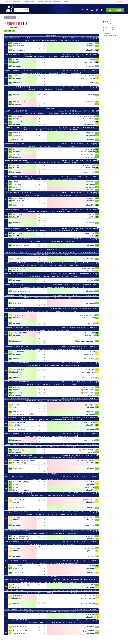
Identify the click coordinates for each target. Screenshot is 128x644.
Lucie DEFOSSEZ (18, 182)
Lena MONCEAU (89, 596)
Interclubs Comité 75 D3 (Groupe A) (86, 609)
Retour (11, 18)
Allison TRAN (91, 46)
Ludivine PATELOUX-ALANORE (85, 119)
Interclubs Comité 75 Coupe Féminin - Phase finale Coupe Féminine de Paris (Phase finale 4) (68, 252)
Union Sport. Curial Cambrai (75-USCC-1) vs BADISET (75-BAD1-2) (52, 89)
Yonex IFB (40, 2)
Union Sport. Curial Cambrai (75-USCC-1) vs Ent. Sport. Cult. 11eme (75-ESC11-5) (52, 163)
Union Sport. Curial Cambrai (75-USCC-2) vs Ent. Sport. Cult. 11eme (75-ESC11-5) (52, 436)
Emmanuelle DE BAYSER (87, 271)
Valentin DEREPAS (18, 187)
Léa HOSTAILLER (18, 184)
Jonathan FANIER (89, 566)
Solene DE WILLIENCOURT (86, 341)
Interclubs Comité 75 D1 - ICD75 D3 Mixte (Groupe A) (80, 433)
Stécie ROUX (91, 104)
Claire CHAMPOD (18, 133)
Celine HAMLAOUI (18, 201)
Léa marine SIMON (19, 46)
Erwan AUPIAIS (17, 566)
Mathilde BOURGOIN (19, 585)
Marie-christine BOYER (87, 315)
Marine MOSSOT (18, 596)
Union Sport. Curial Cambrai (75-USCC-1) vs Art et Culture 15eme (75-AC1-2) (52, 330)
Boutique (57, 2)
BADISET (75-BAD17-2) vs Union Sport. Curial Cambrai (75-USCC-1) (52, 479)
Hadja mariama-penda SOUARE (23, 291)
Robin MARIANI (17, 116)
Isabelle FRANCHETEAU (20, 536)
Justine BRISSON (89, 62)
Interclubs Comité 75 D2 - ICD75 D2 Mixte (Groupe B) (80, 144)
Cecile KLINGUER (18, 587)
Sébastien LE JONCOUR (87, 116)
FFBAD (8, 2)
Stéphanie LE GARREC (19, 315)
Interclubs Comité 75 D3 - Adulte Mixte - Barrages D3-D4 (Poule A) (76, 579)
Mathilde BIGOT (90, 333)
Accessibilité (118, 2)
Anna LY (92, 83)
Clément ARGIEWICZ (19, 482)
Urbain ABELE (17, 405)
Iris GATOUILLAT (89, 548)
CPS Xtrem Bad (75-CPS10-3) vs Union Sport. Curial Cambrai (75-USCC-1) (52, 179)
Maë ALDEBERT (90, 359)
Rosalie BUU (91, 122)
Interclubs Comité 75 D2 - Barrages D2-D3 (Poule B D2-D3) (78, 111)
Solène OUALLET (18, 259)
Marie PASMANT (89, 124)
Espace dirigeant (18, 2)
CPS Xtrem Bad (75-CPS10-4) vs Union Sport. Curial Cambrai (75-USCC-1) (52, 612)
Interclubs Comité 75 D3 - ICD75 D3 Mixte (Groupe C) (80, 477)
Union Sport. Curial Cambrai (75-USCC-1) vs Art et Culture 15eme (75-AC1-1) (52, 231)
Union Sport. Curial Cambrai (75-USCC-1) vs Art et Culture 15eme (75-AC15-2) (52, 514)
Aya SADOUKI (17, 425)
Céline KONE (91, 323)
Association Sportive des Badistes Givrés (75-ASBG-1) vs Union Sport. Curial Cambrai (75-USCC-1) (52, 287)
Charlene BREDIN (18, 140)
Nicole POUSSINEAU (88, 372)
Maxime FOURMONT (88, 155)
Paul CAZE (91, 59)
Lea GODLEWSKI (18, 43)
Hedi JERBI (16, 59)
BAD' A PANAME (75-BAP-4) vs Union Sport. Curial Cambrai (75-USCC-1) (52, 458)
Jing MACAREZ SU (89, 500)
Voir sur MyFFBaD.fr (110, 36)
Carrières (65, 2)
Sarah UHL (91, 395)
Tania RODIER (90, 280)
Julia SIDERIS (16, 76)
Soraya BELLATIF (89, 352)
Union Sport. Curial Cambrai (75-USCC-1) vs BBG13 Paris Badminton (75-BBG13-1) (52, 276)
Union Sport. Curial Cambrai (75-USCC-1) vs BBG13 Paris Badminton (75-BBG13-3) (52, 365)
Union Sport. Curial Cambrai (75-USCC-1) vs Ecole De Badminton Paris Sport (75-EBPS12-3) (52, 349)
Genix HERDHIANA (89, 165)
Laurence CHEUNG (18, 500)
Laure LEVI (16, 502)
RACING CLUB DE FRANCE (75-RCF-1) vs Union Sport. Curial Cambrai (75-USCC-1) (52, 298)
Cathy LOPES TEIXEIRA (87, 78)
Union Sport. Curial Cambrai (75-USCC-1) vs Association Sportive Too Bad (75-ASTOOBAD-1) (52, 266)
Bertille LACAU (90, 217)
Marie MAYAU (17, 303)
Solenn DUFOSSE (18, 352)
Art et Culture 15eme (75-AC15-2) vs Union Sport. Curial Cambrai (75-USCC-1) (52, 563)
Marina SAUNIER (89, 390)
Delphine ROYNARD (88, 318)
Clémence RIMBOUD (88, 598)
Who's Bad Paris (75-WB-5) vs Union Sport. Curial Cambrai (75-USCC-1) (52, 495)
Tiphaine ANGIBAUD (88, 268)
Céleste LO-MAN (89, 233)
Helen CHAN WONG (88, 450)
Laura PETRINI (17, 407)
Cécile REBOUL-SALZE (88, 168)
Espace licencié (30, 2)
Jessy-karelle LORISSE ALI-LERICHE (24, 460)
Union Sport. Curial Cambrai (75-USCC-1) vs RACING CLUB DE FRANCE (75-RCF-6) (52, 57)
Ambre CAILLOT (90, 517)
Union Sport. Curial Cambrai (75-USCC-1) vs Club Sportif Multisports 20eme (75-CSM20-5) (52, 73)
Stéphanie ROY (90, 551)
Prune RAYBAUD (89, 95)
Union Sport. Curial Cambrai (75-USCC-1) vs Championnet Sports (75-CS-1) (52, 593)
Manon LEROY (90, 102)
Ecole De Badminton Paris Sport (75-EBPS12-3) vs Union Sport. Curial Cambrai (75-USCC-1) (52, 420)
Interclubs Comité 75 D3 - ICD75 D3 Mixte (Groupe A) (80, 38)
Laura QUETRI (90, 236)
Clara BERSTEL (90, 76)
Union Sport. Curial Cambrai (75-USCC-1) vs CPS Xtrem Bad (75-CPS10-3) (52, 212)
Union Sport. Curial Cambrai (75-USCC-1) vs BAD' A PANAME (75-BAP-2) (52, 311)
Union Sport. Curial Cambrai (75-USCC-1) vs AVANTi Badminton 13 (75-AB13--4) (52, 544)
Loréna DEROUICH (18, 198)
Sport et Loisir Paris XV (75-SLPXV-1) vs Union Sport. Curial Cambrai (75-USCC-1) (52, 255)
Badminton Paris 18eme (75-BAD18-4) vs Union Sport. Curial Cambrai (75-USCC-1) (52, 130)
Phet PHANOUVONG (19, 539)
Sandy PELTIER (90, 335)
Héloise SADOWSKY (19, 469)
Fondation (48, 2)
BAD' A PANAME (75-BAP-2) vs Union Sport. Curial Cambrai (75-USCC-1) (52, 533)
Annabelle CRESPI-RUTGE (21, 102)
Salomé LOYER (17, 122)
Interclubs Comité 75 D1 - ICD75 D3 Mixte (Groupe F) (80, 328)
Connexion (115, 10)
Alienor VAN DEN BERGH (87, 152)
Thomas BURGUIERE (88, 387)
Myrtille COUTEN (89, 172)
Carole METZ (91, 370)
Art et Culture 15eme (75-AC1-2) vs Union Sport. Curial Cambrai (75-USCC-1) (52, 401)
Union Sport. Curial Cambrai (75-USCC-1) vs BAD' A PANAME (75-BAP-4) (52, 384)
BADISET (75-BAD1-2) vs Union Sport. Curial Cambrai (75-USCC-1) (52, 241)
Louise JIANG (91, 66)
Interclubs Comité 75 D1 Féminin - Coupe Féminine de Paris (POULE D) (75, 274)
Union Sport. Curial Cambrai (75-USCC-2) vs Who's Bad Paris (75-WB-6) (52, 447)
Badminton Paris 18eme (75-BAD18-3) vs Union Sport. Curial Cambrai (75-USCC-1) (52, 40)
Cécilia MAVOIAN (89, 452)
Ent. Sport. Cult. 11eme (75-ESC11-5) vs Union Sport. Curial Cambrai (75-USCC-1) (52, 195)
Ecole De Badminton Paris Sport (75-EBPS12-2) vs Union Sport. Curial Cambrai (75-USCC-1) (52, 582)
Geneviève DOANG (89, 354)
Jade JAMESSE (90, 43)
